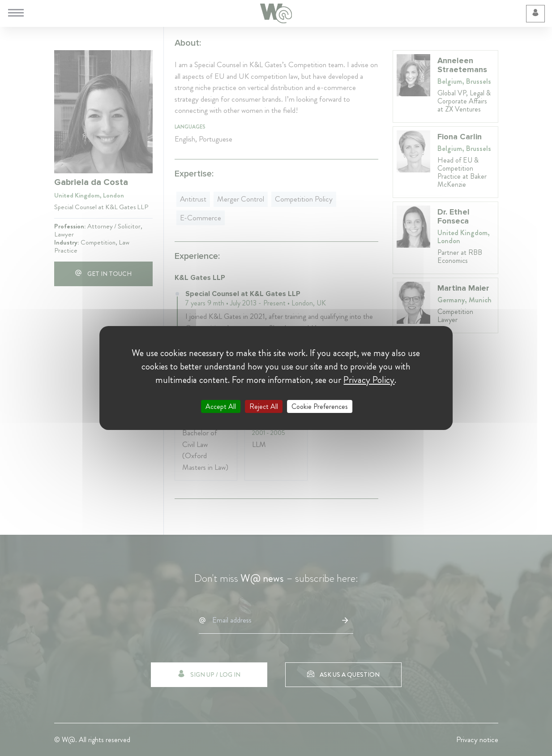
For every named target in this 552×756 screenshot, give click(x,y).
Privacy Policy (369, 380)
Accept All (221, 406)
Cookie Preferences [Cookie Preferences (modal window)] (320, 406)
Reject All (264, 406)
